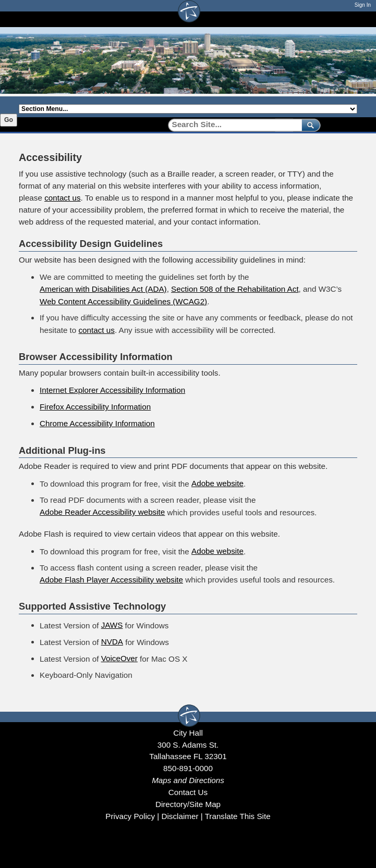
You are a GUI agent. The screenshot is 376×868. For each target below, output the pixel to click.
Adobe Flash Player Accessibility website (111, 580)
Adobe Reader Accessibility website (102, 512)
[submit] (309, 125)
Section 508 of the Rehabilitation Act (235, 289)
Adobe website (217, 483)
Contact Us (188, 792)
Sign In (363, 5)
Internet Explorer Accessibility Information (112, 390)
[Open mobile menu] (352, 19)
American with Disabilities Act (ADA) (103, 289)
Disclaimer (180, 816)
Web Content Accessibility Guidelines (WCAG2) (123, 301)
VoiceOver (119, 658)
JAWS (112, 625)
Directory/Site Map (188, 804)
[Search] (231, 125)
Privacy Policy (130, 816)
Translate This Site (238, 816)
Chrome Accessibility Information (97, 423)
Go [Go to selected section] (9, 120)
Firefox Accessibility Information (95, 407)
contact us (62, 198)
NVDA (112, 642)
